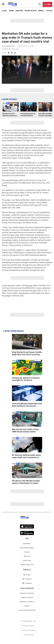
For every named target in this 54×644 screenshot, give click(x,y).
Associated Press (8, 46)
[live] (47, 4)
